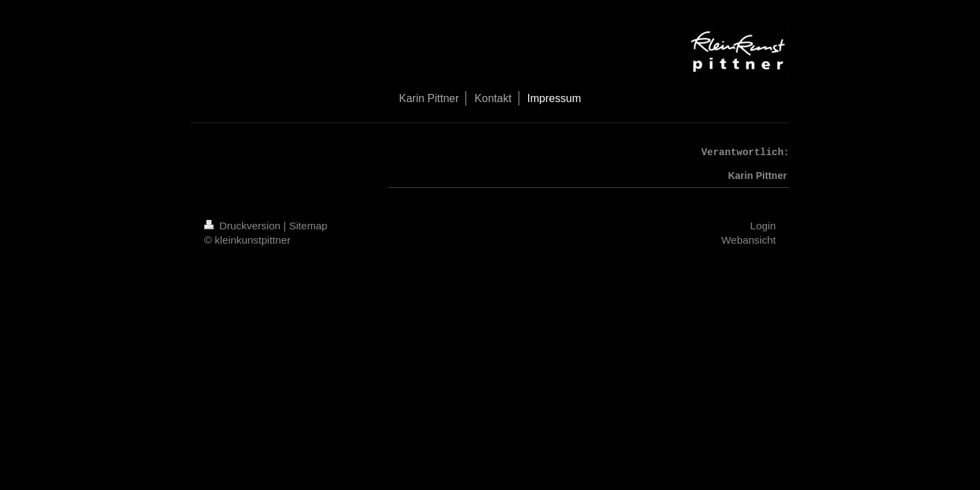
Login (763, 226)
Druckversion (244, 226)
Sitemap (308, 226)
